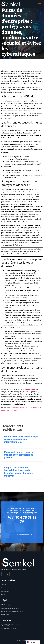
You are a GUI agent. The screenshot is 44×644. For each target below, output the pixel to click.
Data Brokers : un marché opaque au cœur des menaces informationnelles (21, 439)
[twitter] (8, 574)
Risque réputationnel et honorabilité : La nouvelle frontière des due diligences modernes (19, 472)
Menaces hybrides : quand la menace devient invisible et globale (19, 455)
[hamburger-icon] (40, 4)
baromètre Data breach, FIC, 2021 (22, 408)
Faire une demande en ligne (22, 535)
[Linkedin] (3, 574)
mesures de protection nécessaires (28, 356)
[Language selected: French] (33, 642)
